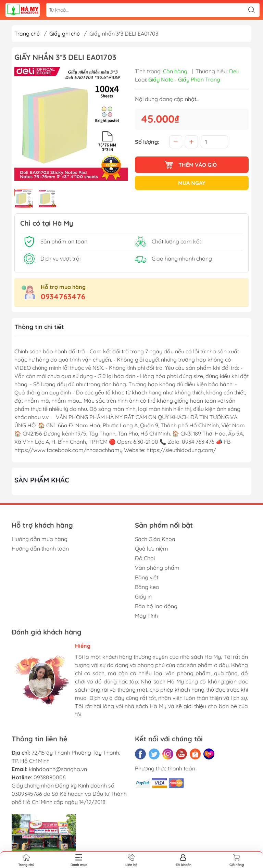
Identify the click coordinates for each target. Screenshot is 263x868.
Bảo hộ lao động (156, 606)
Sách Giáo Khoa (155, 539)
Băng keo (147, 587)
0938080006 (50, 777)
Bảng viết (147, 577)
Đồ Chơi (145, 558)
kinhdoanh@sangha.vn (58, 769)
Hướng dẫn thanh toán (40, 549)
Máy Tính (146, 616)
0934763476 (63, 297)
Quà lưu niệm (152, 549)
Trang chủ (27, 34)
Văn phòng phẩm (157, 568)
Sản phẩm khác (42, 480)
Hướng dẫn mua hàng (40, 539)
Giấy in (143, 596)
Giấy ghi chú (65, 34)
